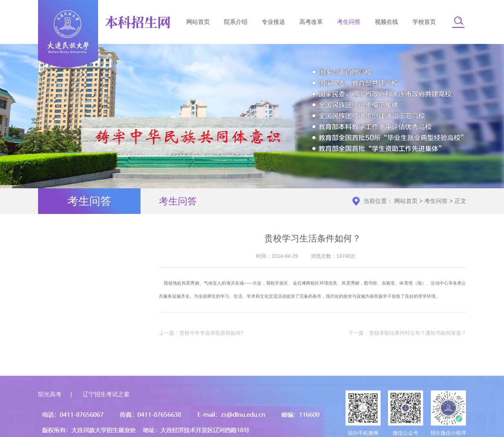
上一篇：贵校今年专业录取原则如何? (201, 337)
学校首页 (424, 23)
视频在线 (387, 23)
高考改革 (311, 23)
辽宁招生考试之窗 (106, 418)
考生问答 (349, 23)
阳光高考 (50, 418)
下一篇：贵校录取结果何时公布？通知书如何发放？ (407, 337)
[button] (458, 23)
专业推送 (273, 23)
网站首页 (198, 23)
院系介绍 (236, 23)
